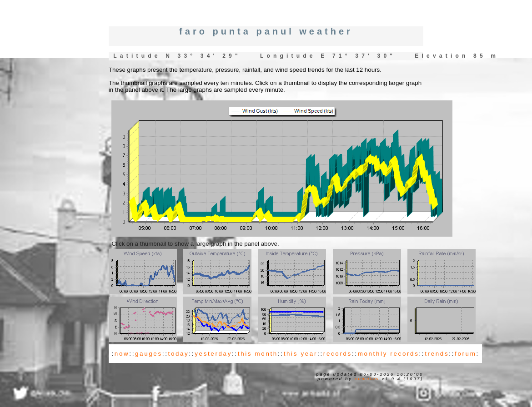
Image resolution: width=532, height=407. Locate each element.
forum (465, 354)
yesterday (213, 354)
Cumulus (367, 379)
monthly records (389, 354)
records (338, 354)
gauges (149, 354)
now (122, 354)
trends (437, 354)
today (179, 354)
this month (258, 354)
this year (301, 354)
